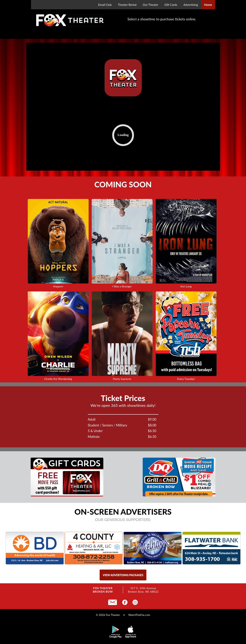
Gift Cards (171, 5)
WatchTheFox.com (139, 615)
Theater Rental (127, 5)
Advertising (191, 5)
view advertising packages (123, 575)
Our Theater (150, 5)
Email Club (105, 5)
